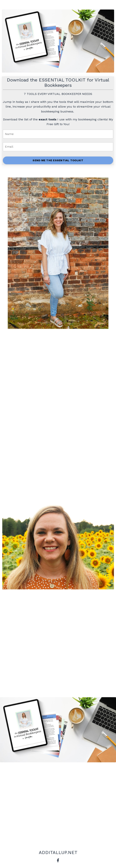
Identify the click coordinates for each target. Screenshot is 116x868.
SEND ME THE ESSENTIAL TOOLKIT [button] (58, 160)
